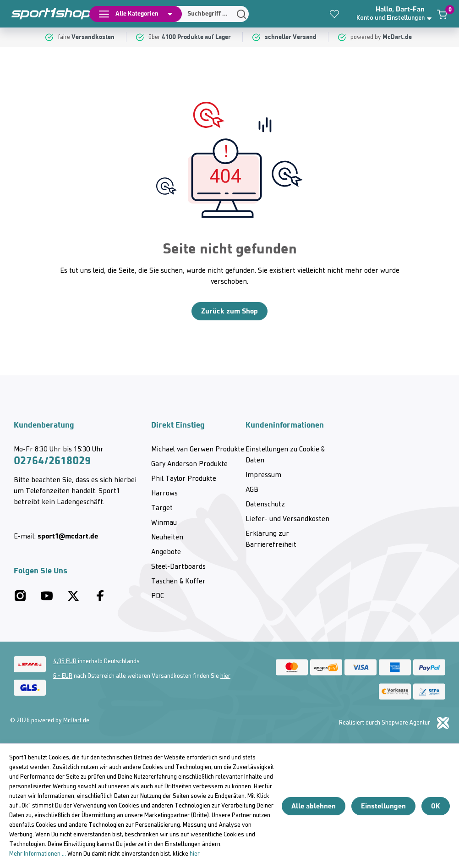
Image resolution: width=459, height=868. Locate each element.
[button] (395, 14)
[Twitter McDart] (73, 599)
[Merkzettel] (334, 14)
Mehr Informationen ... (38, 854)
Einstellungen (383, 806)
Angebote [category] (166, 552)
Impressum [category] (263, 475)
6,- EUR (63, 676)
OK (436, 806)
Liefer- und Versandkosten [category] (287, 519)
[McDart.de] (398, 37)
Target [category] (162, 508)
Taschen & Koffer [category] (178, 582)
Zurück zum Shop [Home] (229, 311)
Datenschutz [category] (265, 505)
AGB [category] (252, 490)
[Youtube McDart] (47, 599)
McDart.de (76, 721)
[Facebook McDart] (100, 599)
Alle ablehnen (314, 806)
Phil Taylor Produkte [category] (184, 479)
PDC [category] (158, 596)
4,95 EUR (65, 662)
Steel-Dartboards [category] (178, 567)
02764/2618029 (52, 461)
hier (225, 676)
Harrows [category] (164, 494)
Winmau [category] (164, 523)
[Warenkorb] (442, 14)
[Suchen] (209, 14)
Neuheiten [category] (167, 538)
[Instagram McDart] (20, 599)
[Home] (46, 14)
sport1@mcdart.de (68, 536)
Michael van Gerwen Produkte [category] (198, 450)
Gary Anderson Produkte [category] (189, 464)
